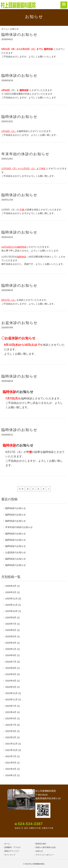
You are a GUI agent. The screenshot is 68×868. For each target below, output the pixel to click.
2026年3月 (11, 592)
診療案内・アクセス (13, 847)
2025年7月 (11, 624)
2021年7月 (11, 756)
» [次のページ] (49, 489)
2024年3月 (11, 687)
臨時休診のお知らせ (19, 34)
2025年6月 (11, 630)
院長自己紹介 (41, 844)
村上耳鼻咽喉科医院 (37, 864)
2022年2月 (11, 737)
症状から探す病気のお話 (46, 847)
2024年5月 (11, 674)
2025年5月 (11, 636)
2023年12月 (11, 693)
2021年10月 (11, 750)
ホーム (5, 29)
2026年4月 (11, 586)
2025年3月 (11, 643)
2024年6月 (11, 668)
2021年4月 (11, 769)
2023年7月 (11, 706)
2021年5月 (11, 763)
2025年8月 (11, 617)
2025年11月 (11, 605)
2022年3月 (11, 731)
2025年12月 (11, 599)
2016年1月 (11, 775)
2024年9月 (11, 655)
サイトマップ (10, 855)
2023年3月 (11, 718)
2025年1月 (11, 649)
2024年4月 (11, 681)
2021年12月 (11, 744)
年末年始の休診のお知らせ (25, 154)
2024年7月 (11, 662)
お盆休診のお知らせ (20, 323)
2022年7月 (11, 725)
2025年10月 (11, 611)
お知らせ (39, 851)
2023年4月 (11, 712)
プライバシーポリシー (45, 855)
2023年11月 (11, 699)
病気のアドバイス (12, 851)
